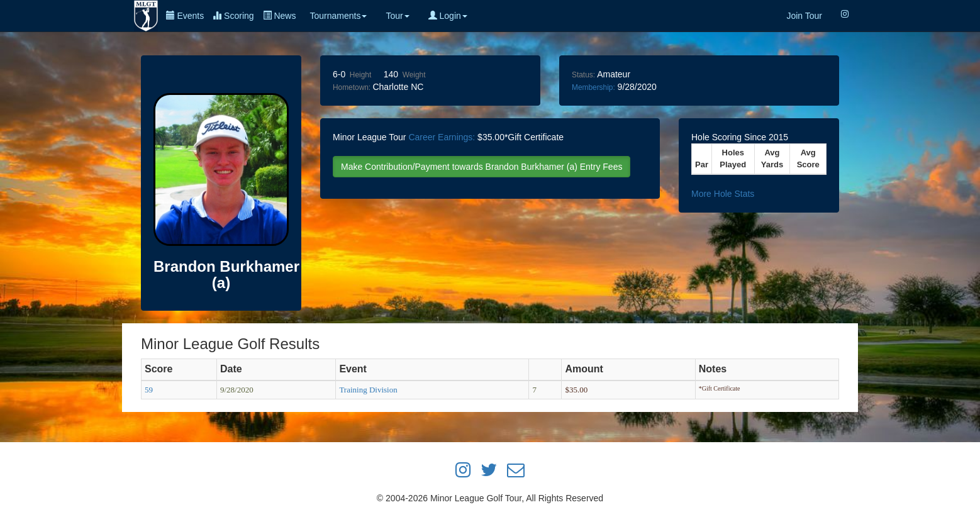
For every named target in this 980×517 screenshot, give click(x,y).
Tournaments (338, 16)
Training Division (368, 390)
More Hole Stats (723, 194)
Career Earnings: (442, 137)
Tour (397, 16)
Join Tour (804, 16)
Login (448, 16)
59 (149, 390)
